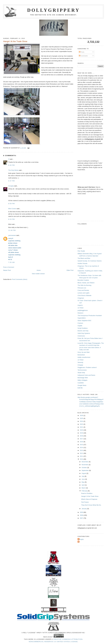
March (84, 488)
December (85, 462)
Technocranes (82, 370)
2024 (82, 421)
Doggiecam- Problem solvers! (87, 367)
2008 (82, 515)
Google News (82, 385)
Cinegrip (80, 365)
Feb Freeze (85, 502)
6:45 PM (12, 165)
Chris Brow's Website (84, 295)
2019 (82, 433)
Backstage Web (83, 378)
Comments (83, 56)
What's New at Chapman (89, 499)
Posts (82, 52)
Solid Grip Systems (84, 333)
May (83, 482)
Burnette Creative (83, 280)
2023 (82, 424)
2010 (82, 459)
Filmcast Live (82, 288)
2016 (82, 442)
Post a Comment (9, 267)
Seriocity (80, 362)
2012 (82, 453)
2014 (82, 447)
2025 (82, 418)
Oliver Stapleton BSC (84, 321)
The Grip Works (13, 170)
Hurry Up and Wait (84, 352)
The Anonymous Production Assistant (90, 316)
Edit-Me (80, 388)
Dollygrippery (53, 10)
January (84, 509)
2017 (82, 439)
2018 (82, 436)
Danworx (80, 313)
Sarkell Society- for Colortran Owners (90, 261)
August (84, 473)
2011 (82, 456)
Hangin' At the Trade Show (90, 496)
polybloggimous (83, 310)
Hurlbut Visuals (82, 263)
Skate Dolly (81, 373)
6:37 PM (12, 181)
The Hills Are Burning (84, 285)
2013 (82, 450)
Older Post (70, 270)
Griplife (80, 326)
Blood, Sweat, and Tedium (86, 283)
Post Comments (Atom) (20, 279)
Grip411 (80, 305)
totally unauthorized (84, 357)
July (83, 476)
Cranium (80, 323)
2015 (82, 445)
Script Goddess (83, 328)
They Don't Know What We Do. (91, 505)
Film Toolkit (81, 251)
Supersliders (82, 318)
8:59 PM (12, 204)
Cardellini (81, 383)
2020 (82, 430)
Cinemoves (81, 336)
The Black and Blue (84, 258)
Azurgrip (11, 186)
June (83, 479)
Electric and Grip (83, 331)
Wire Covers (12, 209)
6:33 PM (12, 219)
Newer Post (7, 270)
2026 (82, 415)
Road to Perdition (87, 493)
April (83, 485)
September (85, 470)
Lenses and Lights (84, 293)
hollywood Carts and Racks (86, 375)
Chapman (81, 298)
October (84, 468)
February (85, 491)
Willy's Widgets (82, 380)
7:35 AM (11, 262)
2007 (82, 518)
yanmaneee (12, 235)
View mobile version (38, 274)
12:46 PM (12, 230)
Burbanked (81, 355)
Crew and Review (83, 290)
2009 (82, 512)
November (85, 465)
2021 (82, 427)
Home (39, 270)
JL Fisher (81, 308)
